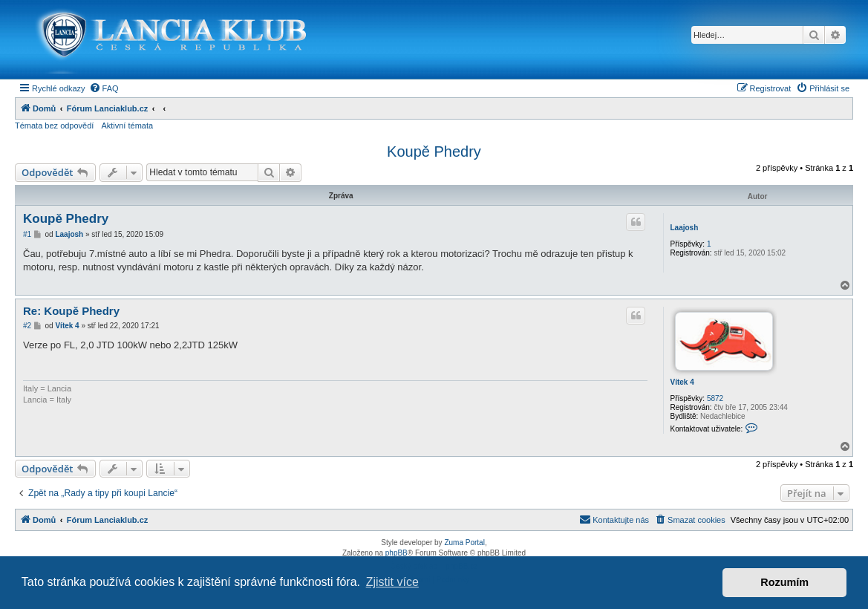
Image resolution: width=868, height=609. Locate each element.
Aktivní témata (127, 126)
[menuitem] (104, 88)
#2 (27, 326)
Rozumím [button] (784, 582)
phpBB (397, 553)
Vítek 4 (682, 382)
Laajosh (684, 228)
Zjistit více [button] (392, 582)
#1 (27, 234)
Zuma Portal (464, 543)
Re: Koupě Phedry (71, 311)
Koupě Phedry (434, 152)
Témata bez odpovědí (54, 126)
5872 (715, 398)
